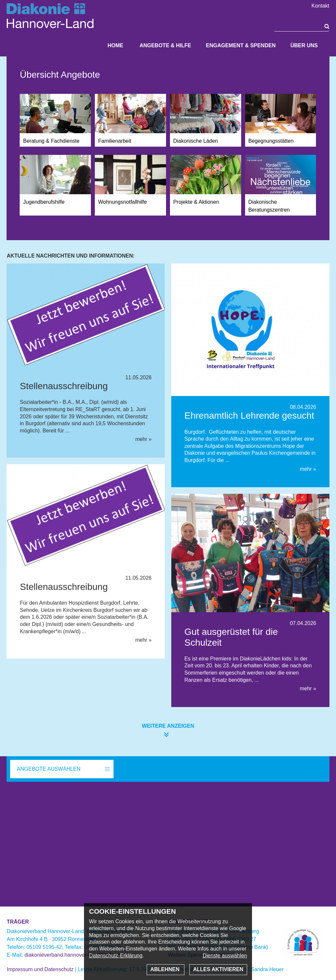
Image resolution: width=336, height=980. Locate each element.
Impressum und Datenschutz (40, 969)
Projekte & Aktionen (196, 202)
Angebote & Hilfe (165, 45)
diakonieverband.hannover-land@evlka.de (74, 955)
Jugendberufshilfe (44, 202)
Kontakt (320, 6)
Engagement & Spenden (241, 45)
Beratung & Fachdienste (51, 141)
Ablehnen (166, 969)
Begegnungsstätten (271, 141)
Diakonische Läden (196, 141)
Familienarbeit (115, 141)
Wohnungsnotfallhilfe (122, 202)
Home (115, 45)
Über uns (304, 45)
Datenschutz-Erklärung (116, 956)
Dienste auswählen (225, 956)
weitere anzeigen (168, 726)
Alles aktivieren (218, 969)
